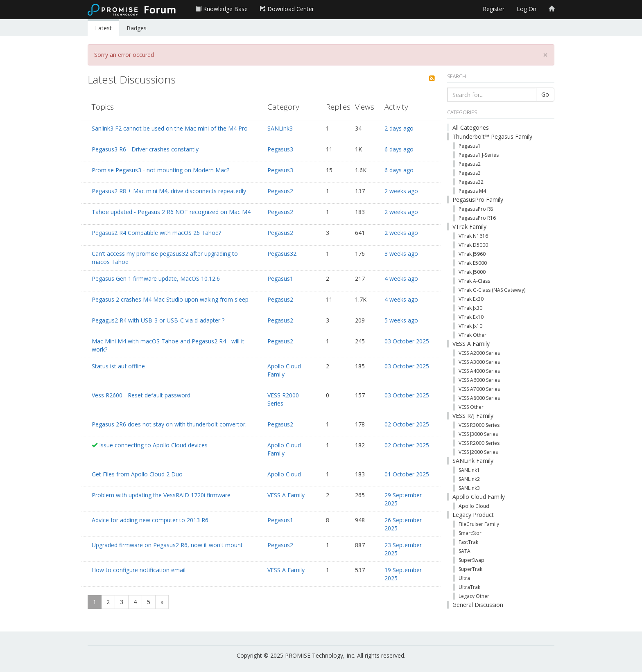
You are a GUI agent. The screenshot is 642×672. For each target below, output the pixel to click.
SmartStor (470, 533)
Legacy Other (474, 596)
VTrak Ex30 (471, 299)
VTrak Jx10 (470, 326)
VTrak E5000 (473, 263)
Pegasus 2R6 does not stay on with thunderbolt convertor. (169, 424)
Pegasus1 (280, 278)
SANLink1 (469, 470)
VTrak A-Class (474, 281)
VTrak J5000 (472, 272)
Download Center (287, 9)
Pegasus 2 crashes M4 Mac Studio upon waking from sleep (170, 299)
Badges (137, 28)
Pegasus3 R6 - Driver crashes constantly (145, 149)
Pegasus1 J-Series (479, 155)
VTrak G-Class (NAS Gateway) (492, 290)
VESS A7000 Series (479, 389)
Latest (103, 28)
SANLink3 (280, 128)
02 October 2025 (407, 424)
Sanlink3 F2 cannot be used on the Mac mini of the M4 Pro (170, 128)
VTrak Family (469, 227)
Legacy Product (473, 515)
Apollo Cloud (284, 474)
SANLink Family (473, 461)
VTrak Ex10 (471, 317)
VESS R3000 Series (479, 425)
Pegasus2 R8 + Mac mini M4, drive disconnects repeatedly (169, 191)
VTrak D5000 (473, 245)
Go (545, 94)
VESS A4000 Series (479, 371)
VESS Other (471, 407)
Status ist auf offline (118, 366)
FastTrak (468, 542)
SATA (465, 551)
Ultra (464, 578)
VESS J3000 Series (478, 434)
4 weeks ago (401, 278)
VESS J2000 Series (478, 452)
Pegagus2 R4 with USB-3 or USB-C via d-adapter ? (158, 320)
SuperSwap (471, 560)
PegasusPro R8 (476, 209)
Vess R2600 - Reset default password (141, 395)
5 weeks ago (401, 320)
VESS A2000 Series (479, 353)
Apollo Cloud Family (284, 370)
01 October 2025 (407, 474)
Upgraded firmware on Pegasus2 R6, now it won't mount (167, 545)
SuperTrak (470, 569)
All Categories (471, 127)
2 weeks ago (401, 191)
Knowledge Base (222, 9)
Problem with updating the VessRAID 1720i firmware (161, 495)
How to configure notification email (139, 570)
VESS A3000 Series (479, 362)
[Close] (545, 55)
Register (494, 9)
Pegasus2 (280, 191)
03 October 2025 (407, 341)
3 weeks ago (401, 254)
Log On (527, 9)
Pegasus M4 (472, 191)
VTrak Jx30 (470, 308)
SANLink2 (469, 479)
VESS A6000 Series (479, 380)
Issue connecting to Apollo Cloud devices (153, 445)
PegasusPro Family (478, 200)
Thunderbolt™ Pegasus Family (492, 136)
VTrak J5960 (472, 254)
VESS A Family (286, 495)
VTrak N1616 (473, 236)
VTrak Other (472, 335)
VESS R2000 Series (283, 399)
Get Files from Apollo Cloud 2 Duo (137, 474)
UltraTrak (469, 587)
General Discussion (478, 605)
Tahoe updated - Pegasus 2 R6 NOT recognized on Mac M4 (171, 212)
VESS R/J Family (473, 416)
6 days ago (399, 149)
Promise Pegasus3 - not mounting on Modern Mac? (160, 170)
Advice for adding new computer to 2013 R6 (150, 520)
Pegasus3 (280, 149)
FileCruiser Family (479, 524)
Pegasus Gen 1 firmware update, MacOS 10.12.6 (156, 278)
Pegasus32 (282, 254)
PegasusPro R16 (477, 218)
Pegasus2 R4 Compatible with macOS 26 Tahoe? (156, 233)
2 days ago (399, 128)
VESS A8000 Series (479, 398)
